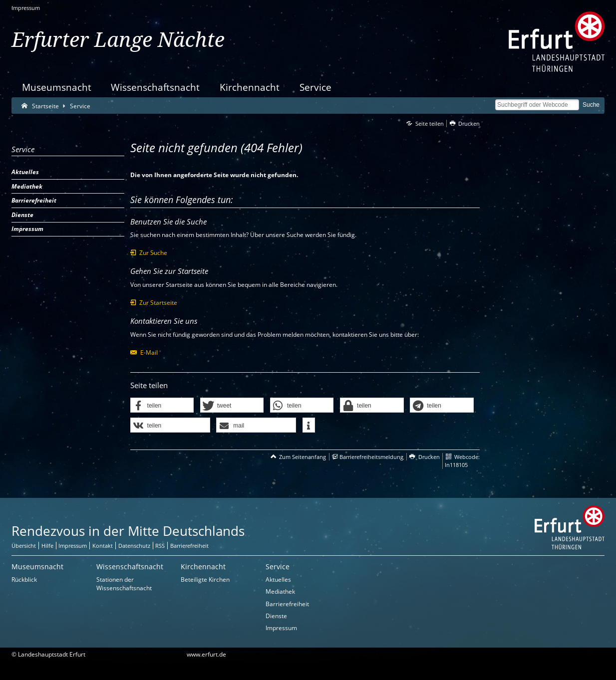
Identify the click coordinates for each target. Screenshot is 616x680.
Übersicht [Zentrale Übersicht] (24, 546)
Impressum (26, 8)
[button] (162, 406)
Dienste (276, 616)
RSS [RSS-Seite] (160, 546)
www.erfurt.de (206, 654)
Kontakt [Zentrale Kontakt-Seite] (103, 546)
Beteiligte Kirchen (205, 579)
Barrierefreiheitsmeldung (371, 457)
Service (315, 87)
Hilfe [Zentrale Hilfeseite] (47, 546)
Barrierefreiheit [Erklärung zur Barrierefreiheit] (189, 546)
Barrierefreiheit (287, 604)
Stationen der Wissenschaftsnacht (124, 584)
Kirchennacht (250, 87)
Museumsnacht (57, 87)
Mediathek (280, 591)
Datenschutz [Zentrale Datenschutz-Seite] (134, 546)
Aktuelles (278, 579)
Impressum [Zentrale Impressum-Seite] (73, 546)
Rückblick (24, 579)
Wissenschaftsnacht (155, 87)
